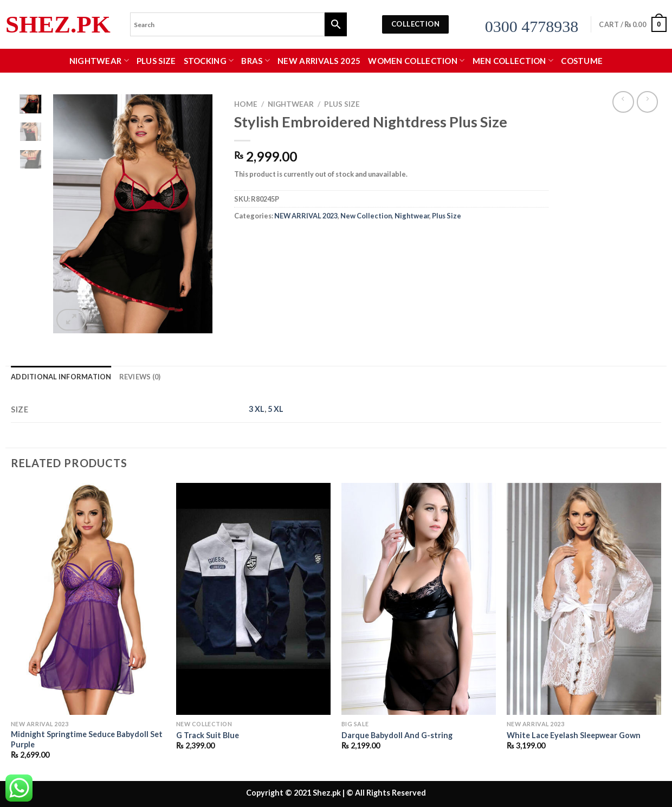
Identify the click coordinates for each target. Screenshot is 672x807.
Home (246, 104)
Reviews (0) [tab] (140, 377)
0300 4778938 (532, 26)
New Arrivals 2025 (319, 61)
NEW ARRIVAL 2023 (306, 216)
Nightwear (99, 60)
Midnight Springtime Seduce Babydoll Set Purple (87, 739)
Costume (582, 61)
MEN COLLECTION (513, 60)
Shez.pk (58, 25)
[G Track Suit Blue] (253, 599)
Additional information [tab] (61, 377)
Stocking (209, 60)
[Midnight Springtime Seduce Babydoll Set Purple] (88, 599)
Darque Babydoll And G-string (397, 735)
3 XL (257, 409)
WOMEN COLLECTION (416, 60)
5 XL (276, 409)
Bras (256, 60)
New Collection (366, 216)
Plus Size (156, 61)
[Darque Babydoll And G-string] (419, 599)
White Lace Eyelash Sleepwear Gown (574, 735)
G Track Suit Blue (208, 735)
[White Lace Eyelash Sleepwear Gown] (584, 599)
